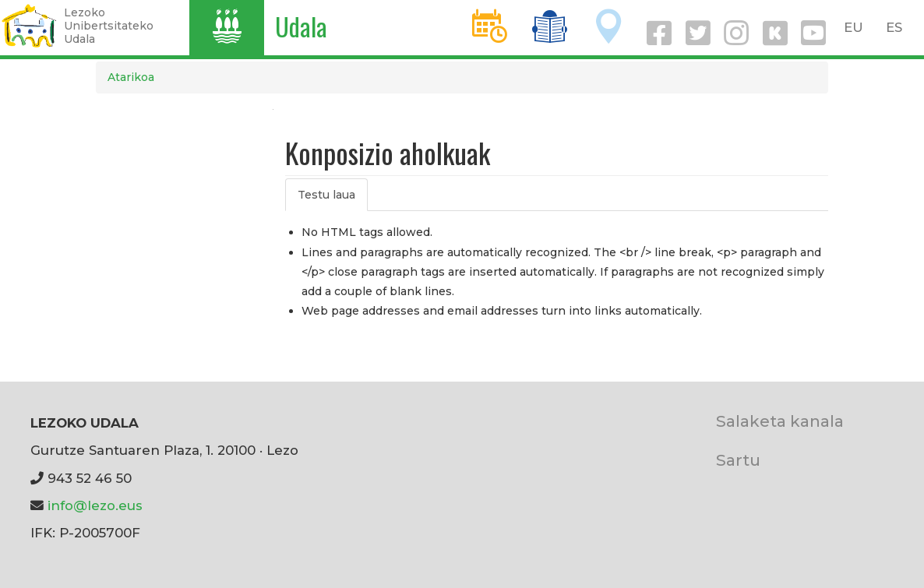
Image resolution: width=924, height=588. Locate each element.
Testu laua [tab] (326, 195)
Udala (301, 26)
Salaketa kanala (780, 421)
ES (894, 27)
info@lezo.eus (95, 505)
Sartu (738, 460)
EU (853, 27)
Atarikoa (131, 77)
